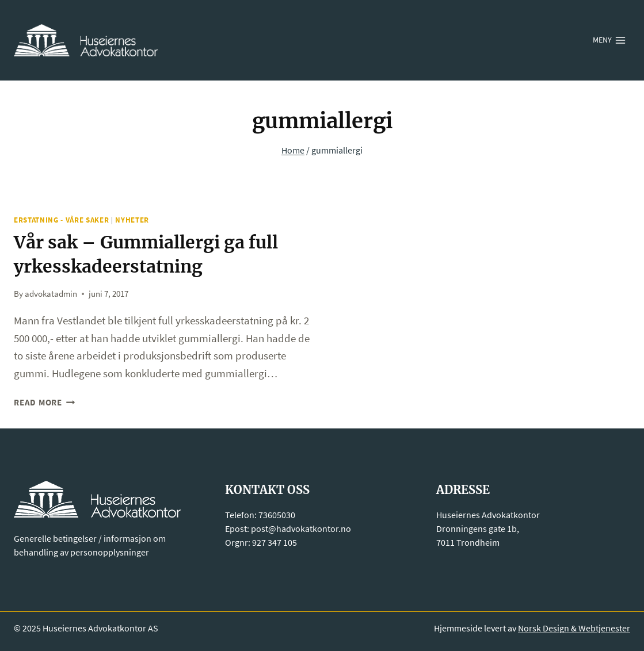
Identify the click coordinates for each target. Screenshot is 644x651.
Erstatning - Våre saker (61, 220)
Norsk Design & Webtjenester (574, 628)
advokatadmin (51, 294)
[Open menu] (609, 40)
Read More (45, 402)
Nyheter (132, 220)
